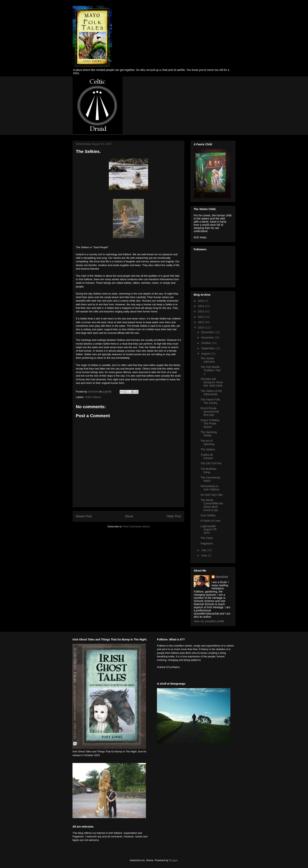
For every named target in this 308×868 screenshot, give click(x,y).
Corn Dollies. (208, 515)
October (206, 343)
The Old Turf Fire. (211, 463)
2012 (201, 317)
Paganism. (207, 543)
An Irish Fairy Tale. (212, 495)
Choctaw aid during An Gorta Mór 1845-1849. (212, 382)
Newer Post (84, 516)
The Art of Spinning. (208, 442)
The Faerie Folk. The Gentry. (211, 401)
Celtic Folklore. (93, 397)
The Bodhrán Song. (209, 471)
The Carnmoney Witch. (210, 479)
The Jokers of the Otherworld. (211, 393)
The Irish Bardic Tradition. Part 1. (211, 370)
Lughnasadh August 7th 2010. (209, 530)
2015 (201, 301)
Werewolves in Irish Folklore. (210, 488)
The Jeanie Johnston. (208, 360)
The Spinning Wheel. (209, 434)
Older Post (174, 516)
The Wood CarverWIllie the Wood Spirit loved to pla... (212, 505)
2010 (201, 327)
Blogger (173, 860)
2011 (201, 322)
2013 (201, 311)
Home (129, 516)
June (204, 555)
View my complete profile (209, 621)
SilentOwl (222, 577)
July (204, 550)
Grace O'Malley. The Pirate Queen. (210, 423)
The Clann (207, 538)
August (206, 354)
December (208, 332)
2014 (201, 306)
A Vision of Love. (211, 521)
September (208, 348)
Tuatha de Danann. (207, 456)
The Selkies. (208, 449)
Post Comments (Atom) (136, 526)
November (208, 338)
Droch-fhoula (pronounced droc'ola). (210, 412)
